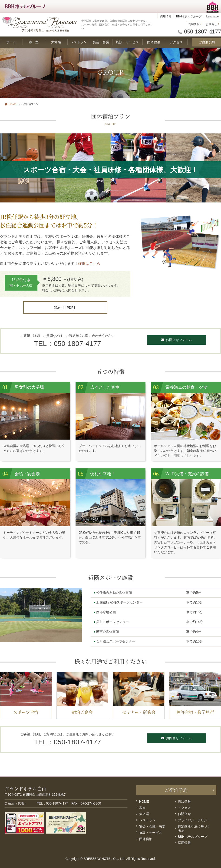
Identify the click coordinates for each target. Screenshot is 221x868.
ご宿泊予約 (207, 42)
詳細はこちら (89, 263)
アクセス (184, 808)
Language (213, 17)
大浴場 (144, 814)
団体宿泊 (146, 839)
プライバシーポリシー (194, 820)
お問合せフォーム (176, 340)
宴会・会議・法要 (152, 826)
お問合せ (211, 24)
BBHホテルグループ (189, 17)
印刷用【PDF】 (65, 308)
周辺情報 (194, 24)
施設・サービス (151, 833)
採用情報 (166, 17)
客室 (142, 808)
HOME (11, 104)
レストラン (147, 820)
